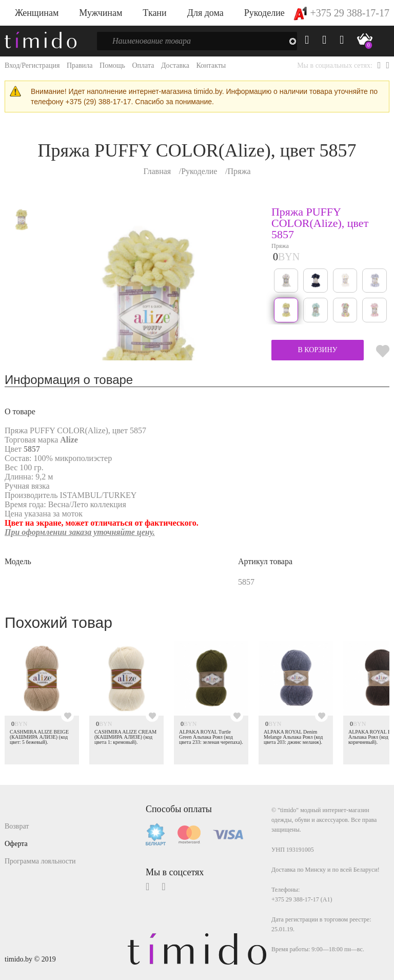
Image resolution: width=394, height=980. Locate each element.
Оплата (143, 65)
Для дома (205, 13)
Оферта (16, 844)
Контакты (211, 65)
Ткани (154, 13)
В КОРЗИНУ (317, 350)
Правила (80, 65)
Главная (157, 171)
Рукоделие (264, 13)
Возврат (17, 826)
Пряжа (239, 171)
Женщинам (37, 13)
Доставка (175, 65)
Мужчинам (101, 13)
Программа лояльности (40, 861)
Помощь (112, 65)
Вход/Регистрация (32, 65)
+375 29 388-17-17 (341, 13)
